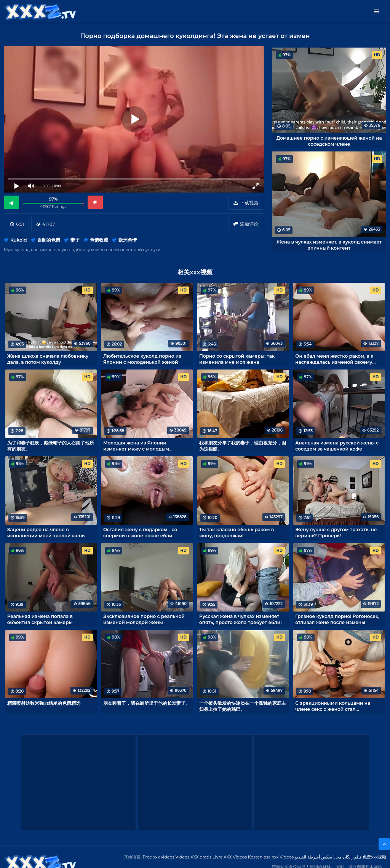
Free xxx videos (159, 857)
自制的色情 (49, 240)
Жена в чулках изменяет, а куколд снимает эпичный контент (329, 245)
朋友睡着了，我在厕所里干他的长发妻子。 (147, 703)
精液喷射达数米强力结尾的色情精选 (44, 703)
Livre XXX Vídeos (230, 857)
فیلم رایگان (352, 857)
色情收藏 (99, 240)
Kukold (19, 240)
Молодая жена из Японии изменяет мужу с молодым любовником (136, 446)
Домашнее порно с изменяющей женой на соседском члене (329, 141)
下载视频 (249, 203)
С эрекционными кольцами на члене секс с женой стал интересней (333, 706)
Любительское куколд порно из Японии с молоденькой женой (142, 359)
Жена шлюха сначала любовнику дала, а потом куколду (48, 359)
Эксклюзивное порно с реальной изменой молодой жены (144, 619)
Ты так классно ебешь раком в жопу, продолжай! (237, 532)
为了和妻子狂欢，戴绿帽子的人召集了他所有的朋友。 (51, 446)
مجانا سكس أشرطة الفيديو (318, 857)
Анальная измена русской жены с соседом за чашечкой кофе (337, 446)
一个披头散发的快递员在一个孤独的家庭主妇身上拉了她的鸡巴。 (243, 706)
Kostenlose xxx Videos (271, 857)
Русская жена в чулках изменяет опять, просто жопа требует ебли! (241, 619)
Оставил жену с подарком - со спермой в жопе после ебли (140, 532)
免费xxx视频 (374, 857)
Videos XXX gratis (194, 857)
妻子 (75, 240)
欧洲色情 (128, 240)
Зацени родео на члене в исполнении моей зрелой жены (46, 532)
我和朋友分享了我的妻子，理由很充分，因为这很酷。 (243, 446)
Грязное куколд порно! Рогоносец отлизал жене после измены (337, 619)
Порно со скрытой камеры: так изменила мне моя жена (237, 359)
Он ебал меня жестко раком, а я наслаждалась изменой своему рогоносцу (334, 359)
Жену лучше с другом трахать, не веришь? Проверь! (336, 532)
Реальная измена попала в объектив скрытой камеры (40, 619)
